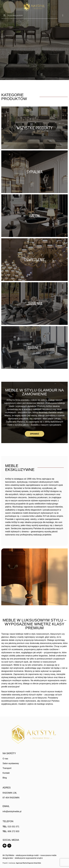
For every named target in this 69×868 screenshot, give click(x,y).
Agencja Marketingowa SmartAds (28, 863)
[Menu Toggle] (63, 15)
